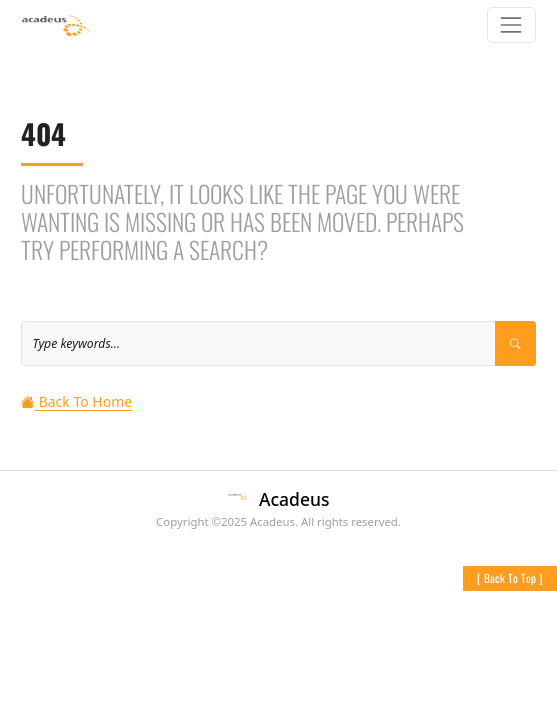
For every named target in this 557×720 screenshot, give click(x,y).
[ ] (510, 577)
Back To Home (76, 401)
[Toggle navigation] (511, 25)
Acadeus (294, 499)
